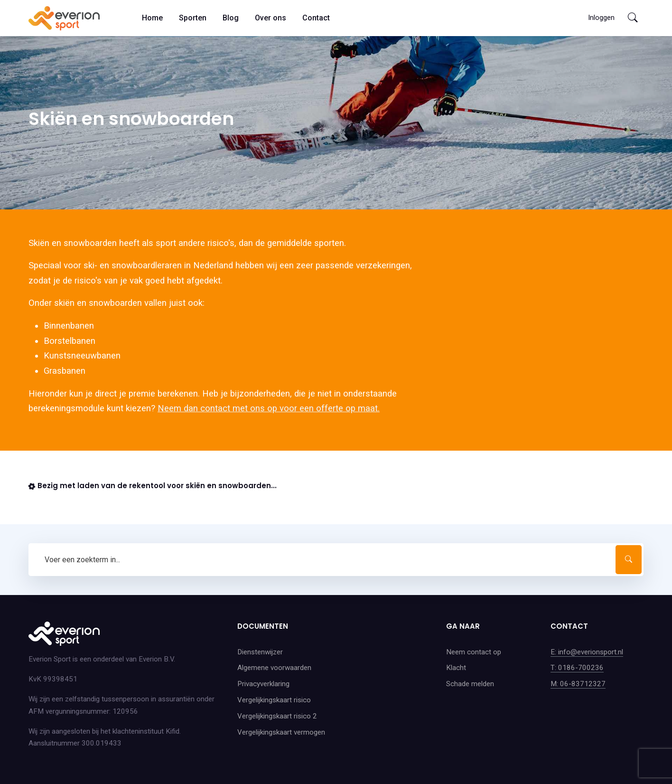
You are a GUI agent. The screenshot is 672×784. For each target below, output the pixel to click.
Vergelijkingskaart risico (274, 700)
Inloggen (601, 18)
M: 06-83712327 (578, 684)
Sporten (193, 18)
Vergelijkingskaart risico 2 (277, 716)
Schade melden (470, 684)
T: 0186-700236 (577, 668)
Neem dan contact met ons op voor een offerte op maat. (269, 408)
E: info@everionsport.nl (587, 652)
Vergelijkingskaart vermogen (281, 732)
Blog (231, 18)
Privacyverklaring (263, 684)
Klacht (456, 668)
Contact (316, 18)
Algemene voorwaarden (274, 668)
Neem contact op (474, 652)
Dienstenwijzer (260, 652)
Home (152, 18)
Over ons (271, 18)
